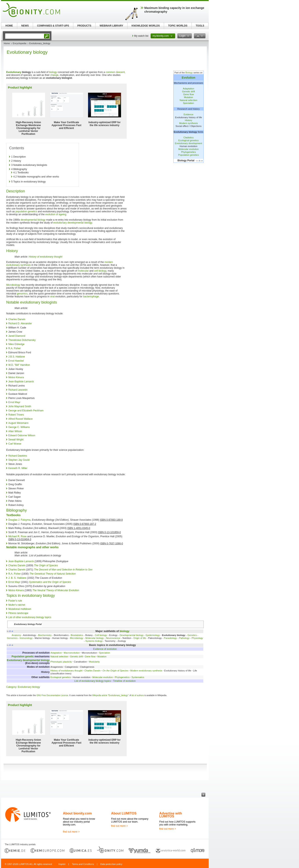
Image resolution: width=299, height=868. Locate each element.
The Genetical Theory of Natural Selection (52, 574)
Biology (189, 73)
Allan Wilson (15, 431)
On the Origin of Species (115, 671)
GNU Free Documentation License (52, 695)
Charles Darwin (17, 319)
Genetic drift (188, 91)
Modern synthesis (188, 123)
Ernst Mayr (14, 402)
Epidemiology (153, 635)
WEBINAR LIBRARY (112, 26)
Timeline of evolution (124, 681)
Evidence (188, 114)
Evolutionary (14, 72)
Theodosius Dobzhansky (22, 340)
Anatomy (16, 635)
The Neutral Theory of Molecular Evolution (56, 590)
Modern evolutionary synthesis (146, 671)
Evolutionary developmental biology (28, 660)
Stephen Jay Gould (19, 460)
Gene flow (188, 94)
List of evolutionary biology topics (93, 681)
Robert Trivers (16, 415)
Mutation (189, 97)
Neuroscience (113, 638)
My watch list (141, 36)
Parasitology (170, 638)
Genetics (192, 635)
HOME (9, 26)
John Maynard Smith (20, 406)
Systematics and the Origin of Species (50, 582)
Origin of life (140, 638)
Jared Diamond (17, 336)
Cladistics (188, 137)
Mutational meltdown (20, 609)
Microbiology (13, 285)
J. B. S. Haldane (17, 578)
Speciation (188, 103)
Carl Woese (15, 444)
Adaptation (189, 89)
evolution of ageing (56, 214)
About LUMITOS (124, 813)
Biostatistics (77, 635)
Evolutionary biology (29, 687)
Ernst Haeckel (16, 361)
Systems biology (94, 641)
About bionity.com (77, 813)
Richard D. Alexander (20, 323)
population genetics (26, 212)
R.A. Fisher (15, 348)
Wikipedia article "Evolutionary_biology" (110, 695)
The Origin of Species (46, 565)
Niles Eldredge (16, 344)
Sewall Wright (16, 440)
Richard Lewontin (18, 390)
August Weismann (18, 423)
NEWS (25, 26)
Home (7, 43)
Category (11, 687)
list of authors (138, 695)
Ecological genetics (189, 140)
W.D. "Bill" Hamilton (19, 365)
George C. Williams (19, 427)
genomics (22, 294)
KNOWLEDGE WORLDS (146, 26)
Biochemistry (45, 635)
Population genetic (23, 656)
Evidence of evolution (105, 649)
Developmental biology (132, 635)
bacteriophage (91, 297)
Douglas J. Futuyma (19, 520)
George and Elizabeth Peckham (26, 411)
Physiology (197, 638)
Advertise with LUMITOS (171, 815)
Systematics (138, 677)
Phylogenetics (188, 152)
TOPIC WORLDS (178, 26)
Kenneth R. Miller (18, 468)
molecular (83, 271)
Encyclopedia (19, 43)
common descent (115, 72)
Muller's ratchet (17, 605)
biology (53, 72)
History (188, 120)
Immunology (26, 638)
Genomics (12, 638)
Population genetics (188, 155)
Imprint (62, 864)
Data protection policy (111, 864)
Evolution (189, 78)
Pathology (184, 638)
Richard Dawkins (18, 456)
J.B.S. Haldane (17, 357)
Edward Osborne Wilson (22, 435)
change (54, 75)
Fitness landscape (18, 613)
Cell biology (101, 635)
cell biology (100, 271)
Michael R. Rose (17, 536)
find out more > (71, 832)
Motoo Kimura (16, 377)
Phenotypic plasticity (61, 662)
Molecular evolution (189, 149)
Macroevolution (72, 653)
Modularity (94, 662)
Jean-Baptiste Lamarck (21, 382)
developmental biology (33, 220)
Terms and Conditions (83, 864)
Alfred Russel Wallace (20, 419)
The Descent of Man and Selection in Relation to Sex (63, 570)
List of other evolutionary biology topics (30, 617)
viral (52, 297)
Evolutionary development (188, 143)
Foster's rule (15, 601)
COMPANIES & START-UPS (53, 26)
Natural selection (188, 100)
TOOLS (200, 26)
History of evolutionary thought (45, 257)
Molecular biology (95, 638)
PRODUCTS (84, 26)
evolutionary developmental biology (73, 223)
